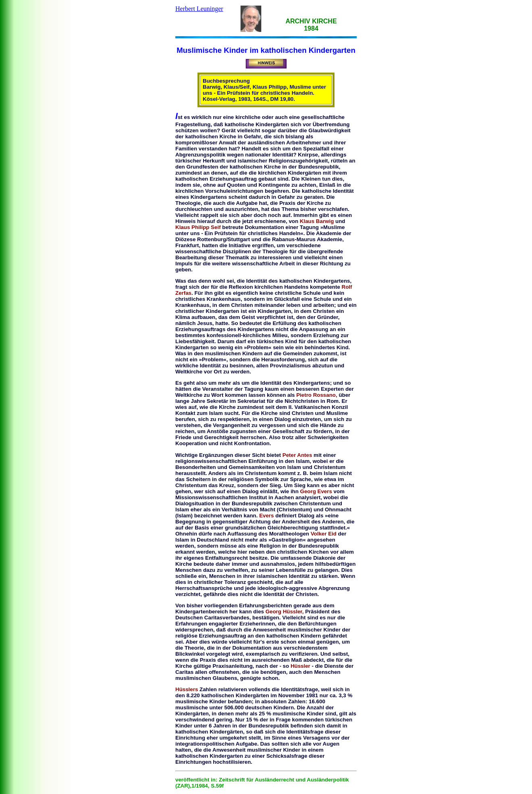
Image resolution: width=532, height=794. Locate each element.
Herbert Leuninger (199, 9)
